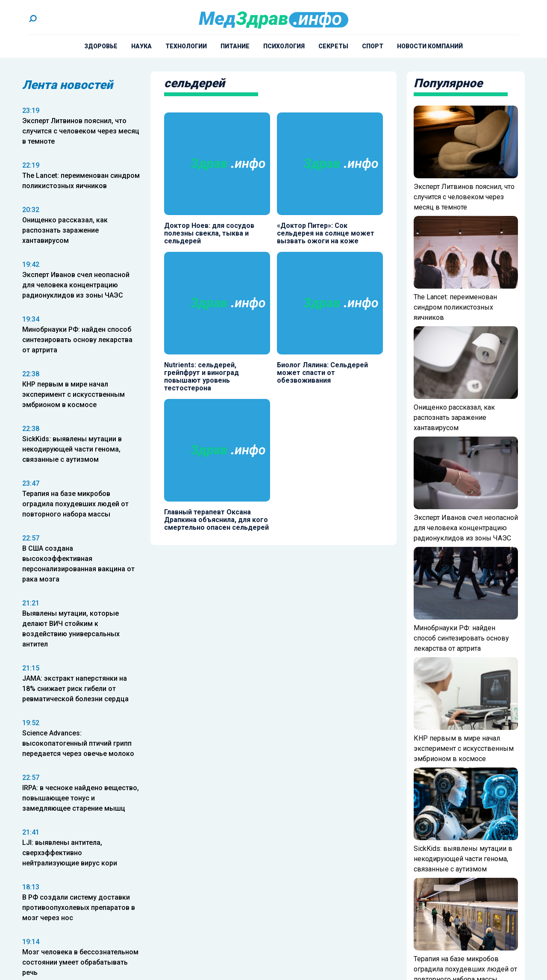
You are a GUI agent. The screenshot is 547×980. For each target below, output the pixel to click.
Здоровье (101, 46)
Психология (284, 46)
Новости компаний (430, 46)
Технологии (186, 46)
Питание (235, 46)
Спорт (373, 46)
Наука (141, 46)
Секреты (333, 46)
